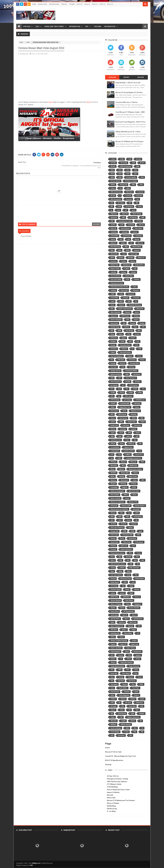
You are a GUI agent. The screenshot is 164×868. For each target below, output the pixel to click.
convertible (114, 298)
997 (112, 207)
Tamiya (138, 659)
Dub (124, 323)
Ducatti (133, 323)
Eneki (123, 342)
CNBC (113, 294)
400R (128, 188)
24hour (113, 185)
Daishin (122, 305)
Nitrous (113, 513)
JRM (112, 436)
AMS (123, 217)
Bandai (137, 239)
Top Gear (121, 681)
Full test (132, 367)
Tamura (113, 662)
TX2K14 (133, 699)
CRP (129, 301)
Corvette (126, 298)
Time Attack (126, 673)
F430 (140, 349)
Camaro (124, 272)
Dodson (128, 312)
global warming (116, 374)
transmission (115, 692)
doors (137, 312)
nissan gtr (114, 506)
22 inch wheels (115, 181)
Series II (137, 597)
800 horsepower (116, 199)
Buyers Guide (42, 4)
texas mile (114, 673)
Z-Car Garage (115, 732)
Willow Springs (126, 724)
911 (138, 199)
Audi (122, 225)
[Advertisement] (106, 15)
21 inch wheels (131, 177)
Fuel (123, 367)
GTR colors (129, 396)
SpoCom (122, 622)
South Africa (115, 611)
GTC (112, 396)
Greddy (128, 382)
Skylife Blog (111, 806)
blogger (96, 224)
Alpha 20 (125, 214)
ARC (112, 221)
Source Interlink (134, 608)
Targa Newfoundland (117, 666)
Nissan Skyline (140, 506)
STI (138, 633)
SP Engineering (128, 611)
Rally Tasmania (134, 568)
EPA (131, 342)
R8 (138, 564)
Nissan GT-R (133, 502)
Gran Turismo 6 (116, 382)
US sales (113, 706)
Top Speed (114, 684)
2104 (142, 177)
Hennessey (114, 411)
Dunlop (142, 323)
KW (140, 444)
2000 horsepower (126, 166)
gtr (119, 396)
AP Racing (133, 217)
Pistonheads (139, 542)
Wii (141, 721)
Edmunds (114, 338)
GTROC (113, 404)
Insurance (126, 425)
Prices (139, 553)
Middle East (133, 466)
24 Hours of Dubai (131, 181)
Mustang (123, 484)
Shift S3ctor (129, 600)
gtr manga (127, 400)
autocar (135, 232)
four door (114, 367)
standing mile (115, 633)
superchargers (115, 652)
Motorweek (124, 480)
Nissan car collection (117, 502)
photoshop (132, 538)
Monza (136, 473)
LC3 (140, 451)
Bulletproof (127, 265)
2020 (120, 177)
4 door (113, 188)
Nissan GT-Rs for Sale (113, 752)
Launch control (129, 451)
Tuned (136, 692)
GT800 (140, 393)
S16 (123, 586)
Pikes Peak (127, 542)
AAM (119, 207)
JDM (129, 433)
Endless (113, 342)
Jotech (138, 433)
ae (111, 210)
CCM (127, 279)
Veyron (113, 710)
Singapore (138, 604)
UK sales (128, 703)
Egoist (124, 338)
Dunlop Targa (115, 327)
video (28, 42)
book (124, 254)
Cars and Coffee (116, 279)
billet (126, 247)
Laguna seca (128, 447)
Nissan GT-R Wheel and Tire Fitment (129, 141)
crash (112, 301)
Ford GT (123, 363)
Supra (127, 652)
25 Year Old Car (113, 776)
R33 (128, 560)
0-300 (122, 159)
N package (114, 487)
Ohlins (129, 520)
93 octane (121, 203)
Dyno (136, 327)
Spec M (125, 615)
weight (123, 721)
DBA (112, 309)
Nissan (51, 102)
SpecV (127, 619)
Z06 (142, 732)
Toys (133, 684)
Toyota (124, 684)
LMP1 (119, 458)
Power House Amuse (117, 553)
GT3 (127, 389)
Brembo (131, 258)
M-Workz (113, 462)
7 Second (97, 26)
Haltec (113, 407)
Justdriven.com (116, 440)
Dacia (112, 305)
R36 (131, 564)
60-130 (113, 196)
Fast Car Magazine (117, 356)
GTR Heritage (115, 400)
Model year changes (135, 469)
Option (130, 528)
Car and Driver (115, 276)
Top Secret (132, 681)
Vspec (113, 717)
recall (128, 575)
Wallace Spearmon (133, 717)
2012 (128, 170)
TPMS (141, 684)
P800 (133, 531)
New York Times (134, 491)
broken (124, 261)
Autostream (127, 236)
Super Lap (135, 644)
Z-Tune (126, 732)
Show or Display (116, 604)
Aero (119, 210)
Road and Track (125, 579)
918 (112, 203)
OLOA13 (124, 524)
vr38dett (142, 714)
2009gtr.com (36, 863)
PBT (32, 865)
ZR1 (131, 735)
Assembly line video (125, 221)
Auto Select (138, 228)
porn (133, 546)
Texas (136, 670)
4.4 (121, 188)
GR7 (120, 378)
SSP (139, 626)
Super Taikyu (131, 648)
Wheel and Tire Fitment (54, 26)
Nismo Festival (115, 498)
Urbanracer (139, 703)
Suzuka (121, 655)
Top (112, 681)
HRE (142, 418)
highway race (135, 411)
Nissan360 (136, 509)
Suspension (137, 652)
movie (135, 480)
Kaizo (127, 440)
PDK (139, 535)
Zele (112, 735)
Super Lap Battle (116, 648)
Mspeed (113, 484)
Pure (112, 557)
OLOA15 (134, 524)
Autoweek (139, 236)
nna (129, 513)
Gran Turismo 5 (131, 378)
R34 (135, 560)
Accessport (129, 207)
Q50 (120, 557)
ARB (143, 217)
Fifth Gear (121, 360)
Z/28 (135, 732)
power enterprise (126, 549)
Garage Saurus (115, 371)
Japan (113, 433)
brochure (114, 261)
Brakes (121, 258)
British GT (141, 258)
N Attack (134, 484)
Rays (112, 571)
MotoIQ (122, 476)
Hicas (124, 411)
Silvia (128, 604)
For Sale (27, 26)
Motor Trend (133, 476)
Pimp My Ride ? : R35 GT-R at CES (128, 83)
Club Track (124, 290)
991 (130, 203)
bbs (132, 243)
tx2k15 (142, 699)
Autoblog (114, 232)
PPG (130, 553)
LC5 (119, 455)
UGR (112, 703)
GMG (127, 374)
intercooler (137, 425)
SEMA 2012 (114, 597)
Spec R (134, 615)
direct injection (115, 312)
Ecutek (137, 334)
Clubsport (136, 290)
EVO (137, 345)
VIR (112, 714)
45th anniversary (116, 192)
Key (135, 440)
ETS (138, 342)
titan (112, 677)
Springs (130, 626)
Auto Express (125, 228)
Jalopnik (134, 429)
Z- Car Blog (111, 811)
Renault (113, 579)
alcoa (134, 210)
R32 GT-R (80, 4)
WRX (127, 728)
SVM (129, 655)
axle (129, 239)
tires (136, 673)
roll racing (114, 586)
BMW (128, 250)
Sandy (127, 590)
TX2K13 (123, 699)
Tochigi (121, 677)
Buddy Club (114, 265)
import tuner (132, 422)
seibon (113, 593)
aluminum (114, 217)
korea (122, 444)
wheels (133, 721)
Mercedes (114, 466)
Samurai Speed (116, 590)
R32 (39, 54)
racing (113, 568)
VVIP (121, 717)
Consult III (131, 294)
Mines (113, 469)
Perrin (122, 538)
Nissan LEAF (126, 506)
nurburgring (138, 517)
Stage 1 (124, 630)
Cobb (121, 294)
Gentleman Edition (131, 371)
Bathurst (113, 243)
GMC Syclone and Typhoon (117, 781)
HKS (112, 414)
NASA (134, 487)
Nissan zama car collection (119, 509)
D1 (136, 301)
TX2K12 (113, 699)
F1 (133, 349)
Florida (113, 363)
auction (113, 225)
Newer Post (22, 162)
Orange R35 (114, 531)
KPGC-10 (34, 54)
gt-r (123, 385)
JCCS (121, 433)
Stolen (122, 637)
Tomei (140, 677)
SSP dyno (114, 630)
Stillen (113, 637)
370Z (141, 185)
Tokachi (130, 677)
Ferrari (139, 356)
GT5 (143, 389)
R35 (87, 26)
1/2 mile (138, 159)
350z (133, 185)
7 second (128, 196)
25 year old (124, 185)
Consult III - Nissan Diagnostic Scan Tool (120, 756)
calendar (113, 272)
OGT (112, 520)
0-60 (130, 159)
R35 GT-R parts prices (118, 564)
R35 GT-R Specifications (114, 760)
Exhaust (124, 349)
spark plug (114, 615)
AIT (126, 210)
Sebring (137, 590)
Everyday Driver (125, 345)
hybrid (113, 422)
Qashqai (129, 557)
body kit (137, 250)
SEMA (131, 593)
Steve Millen (128, 633)
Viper (137, 710)
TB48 (120, 670)
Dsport (136, 320)
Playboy (113, 546)
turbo (112, 695)
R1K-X (113, 560)
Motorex (113, 480)
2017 (136, 174)
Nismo (135, 495)
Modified (113, 473)
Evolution (114, 349)
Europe (113, 345)
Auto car (113, 228)
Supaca (113, 644)
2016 (128, 174)
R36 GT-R (110, 4)
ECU (129, 334)
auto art (141, 225)
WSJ (135, 728)
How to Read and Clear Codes (118, 790)
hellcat (137, 407)
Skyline (113, 608)
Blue (120, 250)
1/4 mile (113, 163)
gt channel (114, 385)
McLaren (133, 462)
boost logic (134, 254)
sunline (134, 641)
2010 (112, 170)
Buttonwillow (139, 265)
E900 (119, 331)
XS (142, 728)
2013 (136, 170)
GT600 (131, 393)
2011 (120, 170)
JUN (137, 436)
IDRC (121, 422)
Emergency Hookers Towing (117, 779)
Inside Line (114, 425)
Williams (113, 724)
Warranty (114, 721)
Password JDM (127, 535)
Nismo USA (111, 798)
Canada (133, 272)
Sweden (138, 655)
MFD (123, 466)
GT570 (122, 393)
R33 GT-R (87, 4)
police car (124, 546)
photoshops (115, 542)
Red (136, 575)
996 (137, 203)
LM (112, 458)
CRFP (121, 301)
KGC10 (113, 444)
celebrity (137, 279)
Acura (140, 207)
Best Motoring (115, 247)
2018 (112, 177)
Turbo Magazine (124, 695)
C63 (135, 269)
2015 (37, 26)
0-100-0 (113, 159)
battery (123, 243)
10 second (124, 163)
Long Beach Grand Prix (133, 458)
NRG (120, 517)
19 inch (113, 166)
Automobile (114, 236)
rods (133, 582)
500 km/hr (129, 192)
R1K (137, 557)
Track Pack (136, 688)
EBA (139, 331)
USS (142, 706)
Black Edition (137, 247)
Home (34, 4)
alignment (114, 214)
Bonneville (114, 254)
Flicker (143, 360)
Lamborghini (115, 451)
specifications (115, 619)
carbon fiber (129, 276)
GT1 (112, 389)
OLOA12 (113, 524)
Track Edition (123, 688)
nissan (127, 498)
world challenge (116, 728)
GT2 (119, 389)
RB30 (129, 571)
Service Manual (116, 600)
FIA (112, 360)
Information (75, 26)
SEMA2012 (126, 597)
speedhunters (138, 619)
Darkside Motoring (135, 305)
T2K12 (129, 659)
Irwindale (123, 429)
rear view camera (116, 575)
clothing (113, 290)
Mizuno (122, 469)
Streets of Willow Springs (119, 641)
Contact (64, 4)
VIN (129, 710)
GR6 (112, 378)
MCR (143, 462)
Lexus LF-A (139, 455)
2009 (138, 166)
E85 (112, 331)
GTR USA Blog (112, 787)
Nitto (122, 513)
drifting (136, 316)
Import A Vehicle (113, 792)
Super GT (123, 644)
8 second (139, 196)
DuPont (127, 327)
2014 (112, 174)
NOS (112, 517)
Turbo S (137, 695)
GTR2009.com (140, 400)
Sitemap (72, 4)
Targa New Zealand (126, 662)
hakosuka (137, 404)
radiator (122, 568)
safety (131, 586)
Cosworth (136, 298)
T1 (121, 659)
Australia (131, 225)
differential (140, 309)
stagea (134, 630)
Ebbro (121, 334)
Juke (120, 436)
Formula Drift (134, 363)
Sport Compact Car (117, 626)
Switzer (113, 659)
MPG (143, 480)
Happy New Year (125, 407)
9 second (129, 199)
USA (123, 706)
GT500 (113, 393)
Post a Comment (26, 236)
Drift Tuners (125, 316)
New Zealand (115, 495)
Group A (138, 382)
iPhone (113, 429)
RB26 (42, 54)
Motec (113, 476)
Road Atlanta (140, 579)
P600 (125, 531)
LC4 (112, 455)
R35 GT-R (102, 4)
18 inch (142, 163)
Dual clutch (114, 323)
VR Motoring (112, 809)
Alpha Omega (137, 214)
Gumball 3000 (125, 404)
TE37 (128, 670)
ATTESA (139, 221)
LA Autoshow (115, 447)
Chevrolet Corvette (117, 283)
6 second (140, 192)
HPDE (134, 418)
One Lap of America (117, 528)
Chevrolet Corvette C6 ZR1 (119, 287)
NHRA (126, 495)
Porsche (113, 549)
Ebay (112, 334)
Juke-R (128, 436)
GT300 (135, 389)
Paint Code (114, 535)
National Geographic (117, 491)
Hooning (134, 414)
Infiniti (143, 422)
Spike (112, 622)
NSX (128, 517)
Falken (113, 352)
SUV (112, 655)
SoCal (122, 608)
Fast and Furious (125, 352)
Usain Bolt (132, 706)
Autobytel (125, 232)
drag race (114, 316)
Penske (113, 538)
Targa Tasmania (134, 666)
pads (141, 531)
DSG (128, 320)
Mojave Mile (125, 473)
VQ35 (132, 714)
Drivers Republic (116, 320)
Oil (137, 520)
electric (133, 338)
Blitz (112, 250)
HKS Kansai (122, 414)
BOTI (112, 258)
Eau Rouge (129, 331)
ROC (125, 582)
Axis (121, 239)
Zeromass (121, 735)
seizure (122, 593)
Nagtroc (125, 487)
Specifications (54, 4)
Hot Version (123, 418)
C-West (127, 269)
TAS (112, 670)
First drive (132, 360)
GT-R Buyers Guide (114, 784)
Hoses (113, 418)
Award (113, 239)
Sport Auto (133, 622)
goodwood (137, 374)
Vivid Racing (122, 714)
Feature (130, 356)
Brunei (133, 261)
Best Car (140, 243)
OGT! (120, 520)
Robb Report (115, 582)
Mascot (123, 462)
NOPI (137, 513)
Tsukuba (127, 692)
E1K (143, 327)
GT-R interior (133, 385)
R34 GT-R (95, 4)
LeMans (128, 455)
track (112, 688)
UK (119, 703)
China (135, 287)
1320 (133, 163)
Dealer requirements (125, 309)
